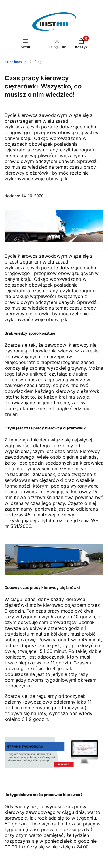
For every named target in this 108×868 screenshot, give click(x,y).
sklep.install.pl (16, 62)
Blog (38, 62)
